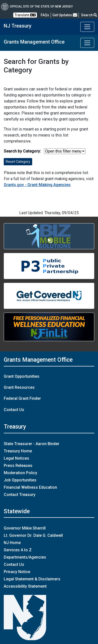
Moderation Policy (20, 473)
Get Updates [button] (65, 15)
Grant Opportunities (22, 376)
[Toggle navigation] (87, 27)
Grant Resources (19, 387)
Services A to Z (18, 550)
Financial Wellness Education (30, 487)
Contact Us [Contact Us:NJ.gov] (14, 564)
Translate (25, 15)
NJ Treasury (18, 26)
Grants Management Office (34, 42)
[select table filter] (65, 151)
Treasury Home (18, 451)
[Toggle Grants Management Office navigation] (87, 43)
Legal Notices (16, 458)
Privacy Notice (17, 572)
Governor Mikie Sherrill (25, 528)
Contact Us (14, 410)
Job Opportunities (20, 480)
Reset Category (18, 162)
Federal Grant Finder (22, 398)
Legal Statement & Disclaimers (32, 579)
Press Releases (18, 466)
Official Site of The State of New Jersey (37, 7)
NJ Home (12, 543)
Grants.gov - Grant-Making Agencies (37, 185)
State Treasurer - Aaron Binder (32, 444)
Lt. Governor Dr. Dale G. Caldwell (33, 535)
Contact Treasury (20, 495)
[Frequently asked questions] (45, 15)
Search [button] (89, 15)
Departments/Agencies (25, 557)
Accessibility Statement (25, 586)
